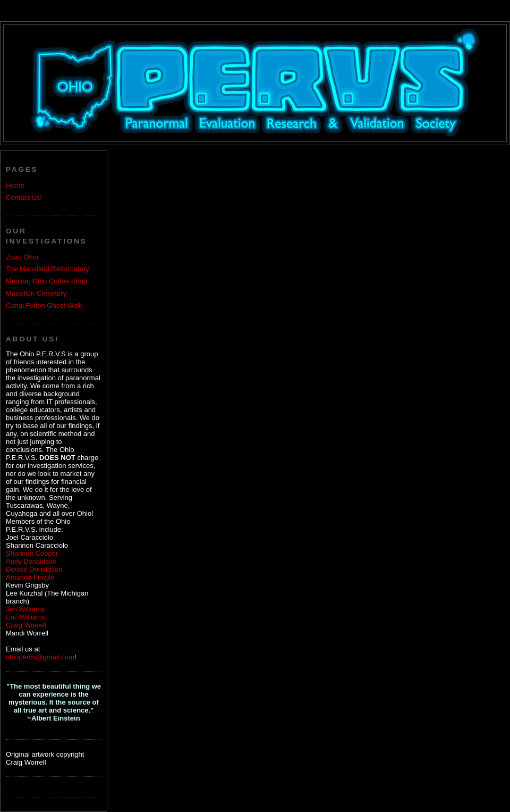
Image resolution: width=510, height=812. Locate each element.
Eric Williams (25, 617)
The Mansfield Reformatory (48, 269)
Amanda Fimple (30, 577)
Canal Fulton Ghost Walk (44, 305)
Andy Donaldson (31, 561)
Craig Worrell (26, 625)
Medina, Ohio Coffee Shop (46, 281)
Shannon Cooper (32, 553)
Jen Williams (25, 609)
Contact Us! (24, 198)
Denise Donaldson (34, 569)
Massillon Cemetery (36, 293)
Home (15, 185)
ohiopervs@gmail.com (40, 657)
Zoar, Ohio (22, 257)
